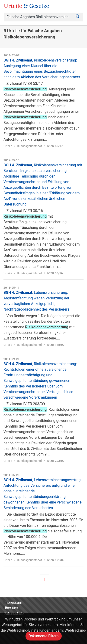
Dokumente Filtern (43, 636)
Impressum (13, 602)
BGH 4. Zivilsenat (40, 381)
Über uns (11, 608)
